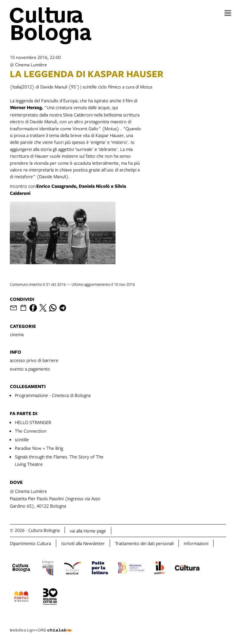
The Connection (31, 431)
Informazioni (196, 543)
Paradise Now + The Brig (39, 448)
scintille (22, 439)
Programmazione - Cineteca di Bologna (53, 395)
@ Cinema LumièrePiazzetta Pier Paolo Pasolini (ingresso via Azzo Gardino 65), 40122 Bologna (55, 498)
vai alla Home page (88, 531)
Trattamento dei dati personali (144, 543)
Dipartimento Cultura (30, 543)
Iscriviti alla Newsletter (83, 543)
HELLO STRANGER (33, 422)
